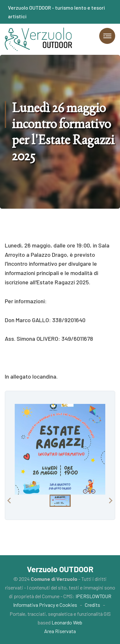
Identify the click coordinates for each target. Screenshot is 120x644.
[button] (60, 501)
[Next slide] (110, 501)
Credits (92, 605)
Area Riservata (60, 631)
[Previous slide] (10, 501)
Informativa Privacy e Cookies (45, 605)
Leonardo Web (67, 622)
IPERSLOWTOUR (93, 596)
